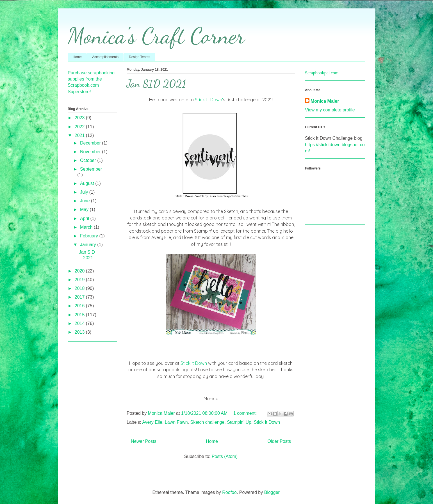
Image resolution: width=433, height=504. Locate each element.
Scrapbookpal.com (322, 73)
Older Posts (279, 441)
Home (77, 57)
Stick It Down (194, 363)
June (86, 201)
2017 (80, 297)
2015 (80, 315)
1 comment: (246, 413)
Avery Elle (152, 422)
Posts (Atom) (225, 456)
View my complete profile (330, 110)
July (85, 192)
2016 (80, 306)
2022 (80, 127)
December (91, 143)
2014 (80, 323)
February (90, 236)
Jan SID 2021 (156, 84)
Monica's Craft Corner (156, 36)
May (85, 209)
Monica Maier (325, 101)
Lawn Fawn (176, 422)
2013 (80, 332)
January (89, 245)
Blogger (272, 492)
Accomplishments (105, 57)
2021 (80, 135)
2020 (80, 271)
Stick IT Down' (209, 100)
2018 (80, 288)
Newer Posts (144, 441)
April (85, 218)
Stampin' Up (239, 422)
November (91, 152)
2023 (80, 118)
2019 (80, 280)
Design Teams (140, 57)
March (87, 227)
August (88, 183)
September (91, 169)
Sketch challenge (208, 422)
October (89, 160)
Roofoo (229, 492)
